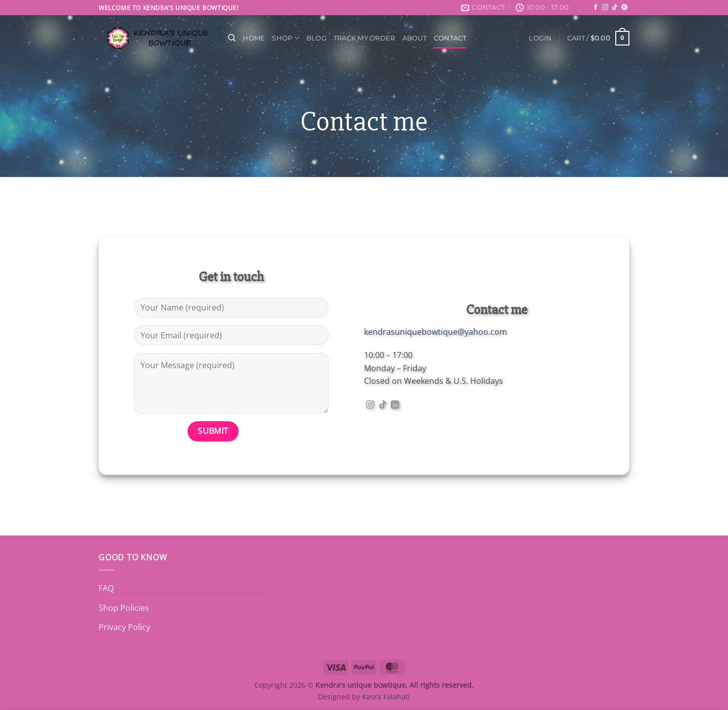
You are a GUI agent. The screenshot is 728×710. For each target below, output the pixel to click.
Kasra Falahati (386, 697)
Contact (450, 38)
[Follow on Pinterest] (624, 8)
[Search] (232, 38)
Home (254, 38)
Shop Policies (124, 608)
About (415, 38)
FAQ (106, 588)
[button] (540, 38)
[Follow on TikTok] (615, 8)
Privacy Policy (124, 627)
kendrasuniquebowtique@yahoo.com (436, 332)
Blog (316, 38)
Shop (285, 38)
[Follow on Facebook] (596, 8)
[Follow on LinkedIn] (395, 405)
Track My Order (365, 38)
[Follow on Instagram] (605, 8)
